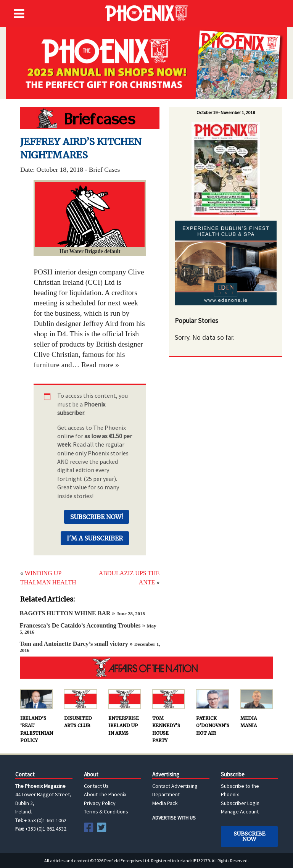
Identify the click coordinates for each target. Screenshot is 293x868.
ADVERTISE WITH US (174, 818)
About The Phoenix (105, 794)
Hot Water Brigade (90, 118)
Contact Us (96, 786)
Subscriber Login (240, 803)
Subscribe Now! (97, 517)
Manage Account (240, 812)
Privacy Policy (100, 803)
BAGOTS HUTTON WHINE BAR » (82, 613)
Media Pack (165, 803)
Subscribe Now (249, 836)
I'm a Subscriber (95, 538)
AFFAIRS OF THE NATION (146, 668)
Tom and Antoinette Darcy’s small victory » (90, 647)
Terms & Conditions (106, 812)
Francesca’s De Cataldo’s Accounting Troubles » (88, 628)
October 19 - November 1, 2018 (226, 112)
